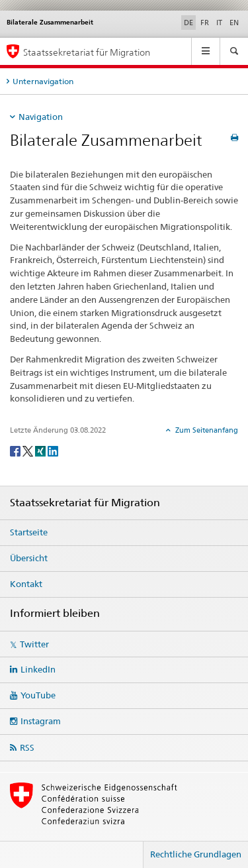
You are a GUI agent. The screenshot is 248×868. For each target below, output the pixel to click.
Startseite (29, 532)
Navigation (41, 117)
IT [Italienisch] (219, 23)
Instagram (41, 721)
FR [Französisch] (205, 23)
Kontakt (26, 584)
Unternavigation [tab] (43, 81)
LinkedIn (38, 669)
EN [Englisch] (234, 23)
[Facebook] (16, 450)
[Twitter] (29, 450)
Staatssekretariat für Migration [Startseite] (87, 52)
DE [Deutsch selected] (188, 23)
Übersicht (29, 558)
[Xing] (41, 450)
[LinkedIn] (53, 450)
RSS (27, 747)
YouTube (38, 695)
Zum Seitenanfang (206, 430)
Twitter (34, 644)
